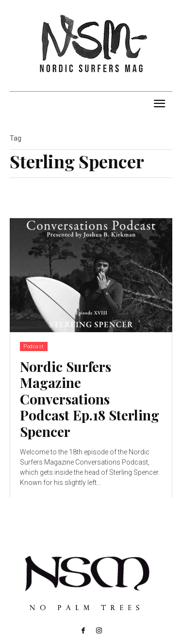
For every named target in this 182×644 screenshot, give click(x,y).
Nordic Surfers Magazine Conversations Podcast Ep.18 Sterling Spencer (90, 399)
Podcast (34, 346)
